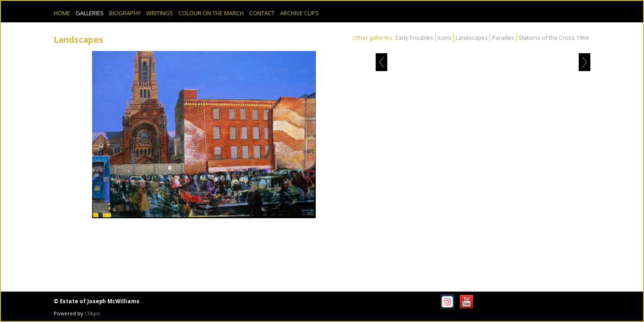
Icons (445, 38)
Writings (160, 13)
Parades (503, 38)
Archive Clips (299, 13)
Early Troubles (414, 38)
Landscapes (472, 38)
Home (62, 13)
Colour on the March (211, 13)
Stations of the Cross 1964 (553, 38)
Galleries (90, 13)
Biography (125, 13)
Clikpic (93, 313)
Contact (262, 13)
